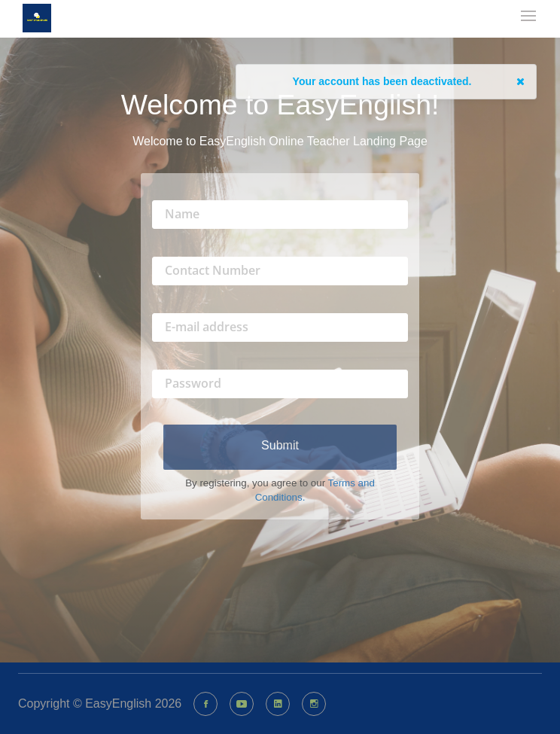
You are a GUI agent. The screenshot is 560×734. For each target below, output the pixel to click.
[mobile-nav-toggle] (529, 17)
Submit (280, 445)
